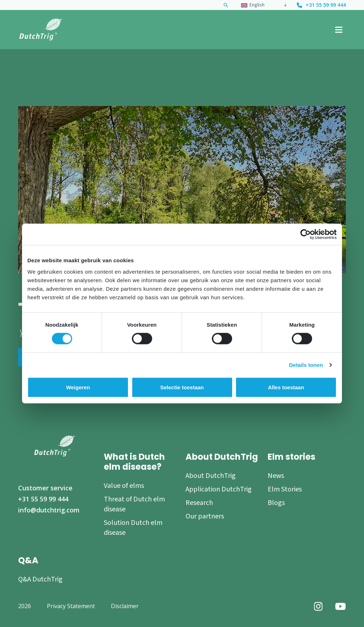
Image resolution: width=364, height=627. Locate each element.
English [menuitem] (257, 5)
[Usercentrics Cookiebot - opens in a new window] (306, 235)
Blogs (276, 503)
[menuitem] (260, 5)
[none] (263, 5)
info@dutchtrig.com (49, 510)
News (276, 476)
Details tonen (306, 365)
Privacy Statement (71, 606)
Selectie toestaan (182, 387)
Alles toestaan (286, 387)
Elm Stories (285, 489)
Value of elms (124, 486)
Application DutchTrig (219, 489)
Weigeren (78, 387)
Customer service (45, 488)
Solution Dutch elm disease (133, 528)
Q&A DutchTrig (40, 579)
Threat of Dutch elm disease (134, 504)
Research (199, 503)
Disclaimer (125, 606)
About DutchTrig (211, 476)
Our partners (205, 516)
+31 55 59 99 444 (326, 5)
